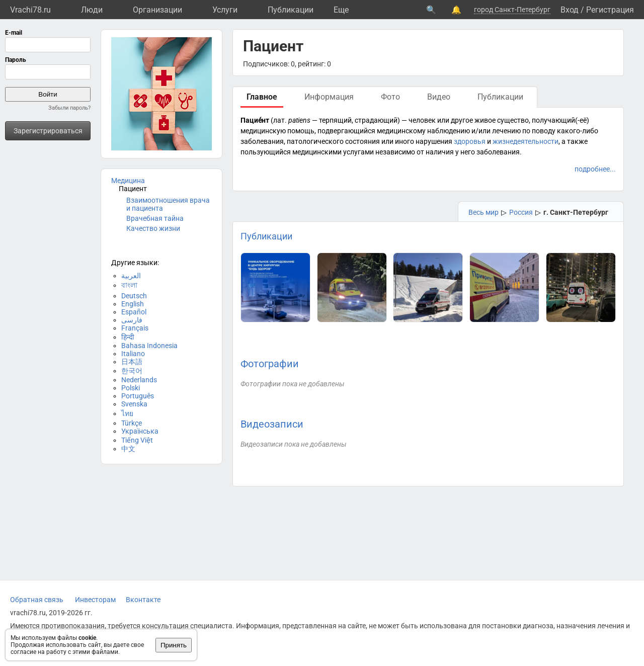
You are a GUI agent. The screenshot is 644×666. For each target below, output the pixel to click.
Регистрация (610, 10)
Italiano (133, 354)
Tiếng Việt (137, 440)
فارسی (132, 320)
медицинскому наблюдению (423, 131)
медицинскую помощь (277, 131)
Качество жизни (153, 228)
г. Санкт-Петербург (576, 212)
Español (134, 312)
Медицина (128, 181)
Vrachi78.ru (30, 10)
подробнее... (595, 169)
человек (422, 120)
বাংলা (129, 285)
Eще (341, 10)
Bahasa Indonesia (149, 346)
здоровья (470, 141)
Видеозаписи (272, 424)
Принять (174, 645)
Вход (570, 10)
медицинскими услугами (333, 152)
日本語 (132, 362)
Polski (131, 388)
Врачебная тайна (155, 218)
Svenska (134, 404)
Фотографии (270, 364)
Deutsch (134, 296)
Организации (157, 10)
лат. (280, 120)
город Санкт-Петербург (512, 10)
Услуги (225, 10)
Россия (521, 212)
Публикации (291, 10)
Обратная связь (37, 600)
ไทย (127, 413)
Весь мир (484, 212)
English (133, 304)
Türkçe (132, 423)
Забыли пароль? (69, 108)
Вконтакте (143, 600)
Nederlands (139, 380)
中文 (128, 449)
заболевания (262, 141)
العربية (131, 276)
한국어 (132, 371)
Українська (140, 431)
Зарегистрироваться (48, 131)
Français (135, 328)
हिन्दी (128, 337)
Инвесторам (95, 600)
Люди (92, 10)
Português (138, 396)
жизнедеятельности (526, 141)
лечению (506, 131)
